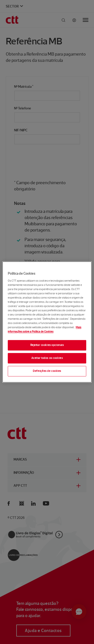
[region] (47, 322)
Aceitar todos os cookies (47, 358)
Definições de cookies (47, 371)
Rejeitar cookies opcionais (47, 345)
